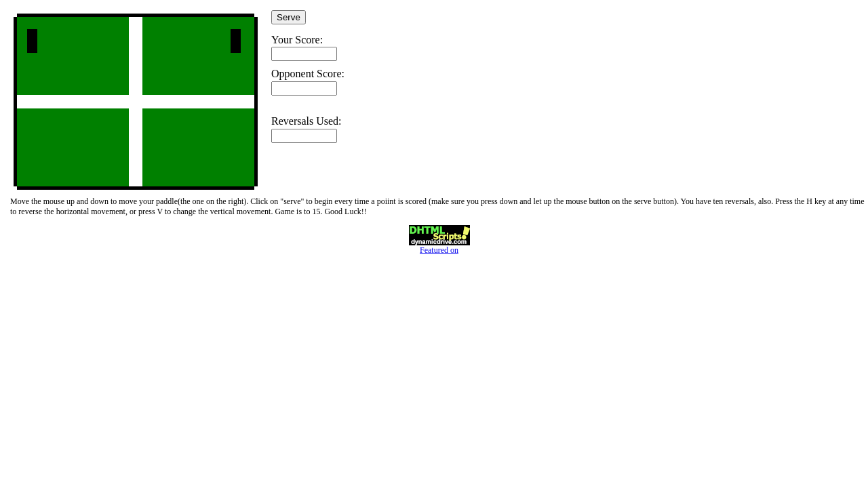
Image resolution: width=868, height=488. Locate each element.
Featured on (439, 246)
